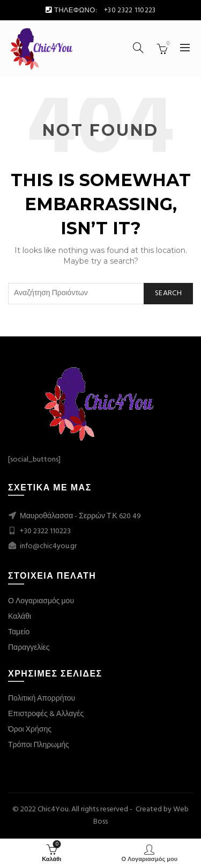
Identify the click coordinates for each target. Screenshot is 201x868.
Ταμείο (19, 632)
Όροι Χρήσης (30, 730)
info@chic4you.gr (47, 546)
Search (168, 293)
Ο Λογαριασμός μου (41, 601)
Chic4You (53, 809)
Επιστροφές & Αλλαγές (46, 714)
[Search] (138, 48)
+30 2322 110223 (45, 531)
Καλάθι (20, 617)
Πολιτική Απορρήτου (42, 699)
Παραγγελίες (29, 648)
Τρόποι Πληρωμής (39, 745)
